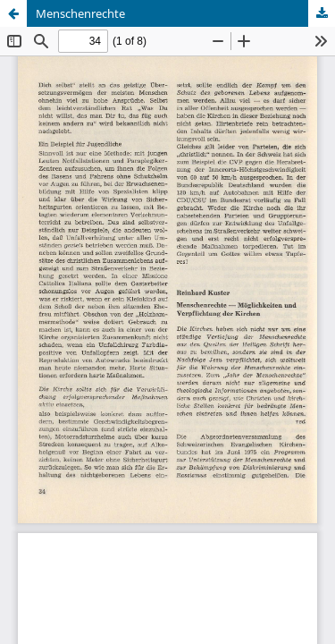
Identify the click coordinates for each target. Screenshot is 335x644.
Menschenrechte (80, 13)
